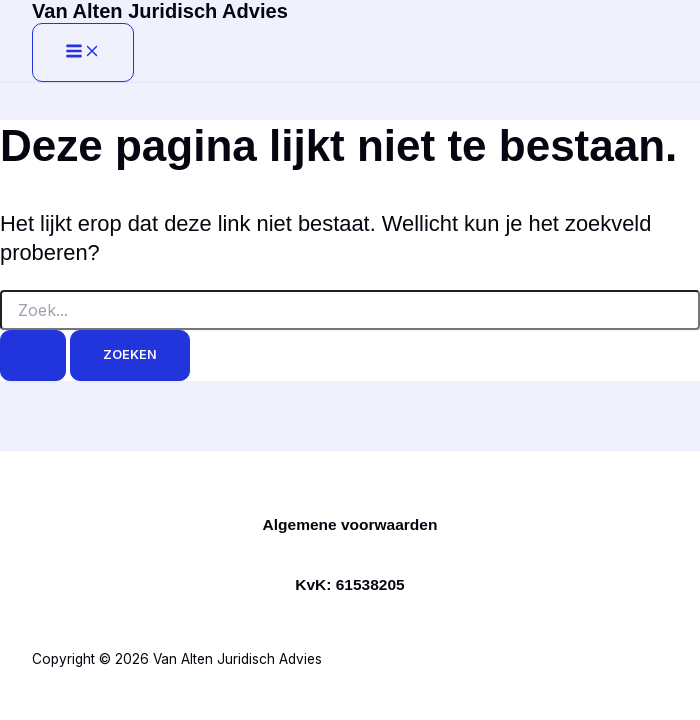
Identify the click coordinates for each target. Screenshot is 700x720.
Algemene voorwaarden (350, 524)
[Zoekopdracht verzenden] (33, 355)
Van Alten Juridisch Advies (160, 11)
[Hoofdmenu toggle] (83, 52)
